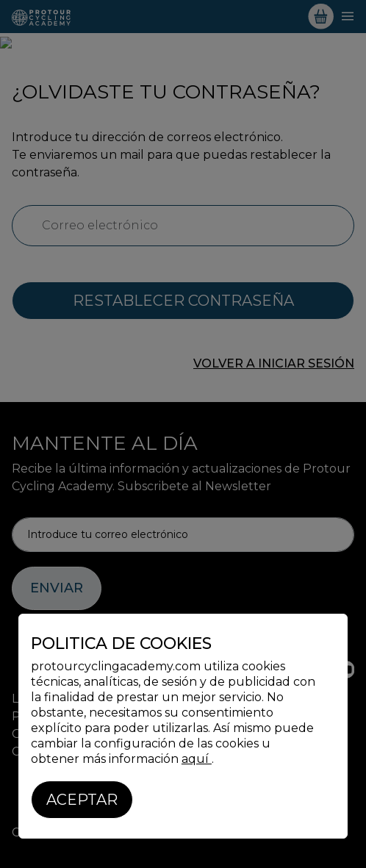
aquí (197, 759)
